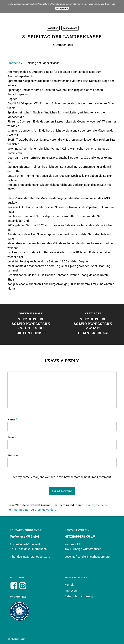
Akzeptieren (62, 8)
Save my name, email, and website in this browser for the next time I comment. (61, 477)
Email (12, 437)
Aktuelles (53, 28)
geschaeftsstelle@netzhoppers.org (87, 557)
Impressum (72, 590)
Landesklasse (70, 28)
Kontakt (70, 585)
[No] (120, 7)
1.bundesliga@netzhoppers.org (30, 557)
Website (13, 455)
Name (12, 419)
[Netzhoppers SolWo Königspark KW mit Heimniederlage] (93, 324)
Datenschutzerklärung (79, 596)
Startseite (14, 63)
